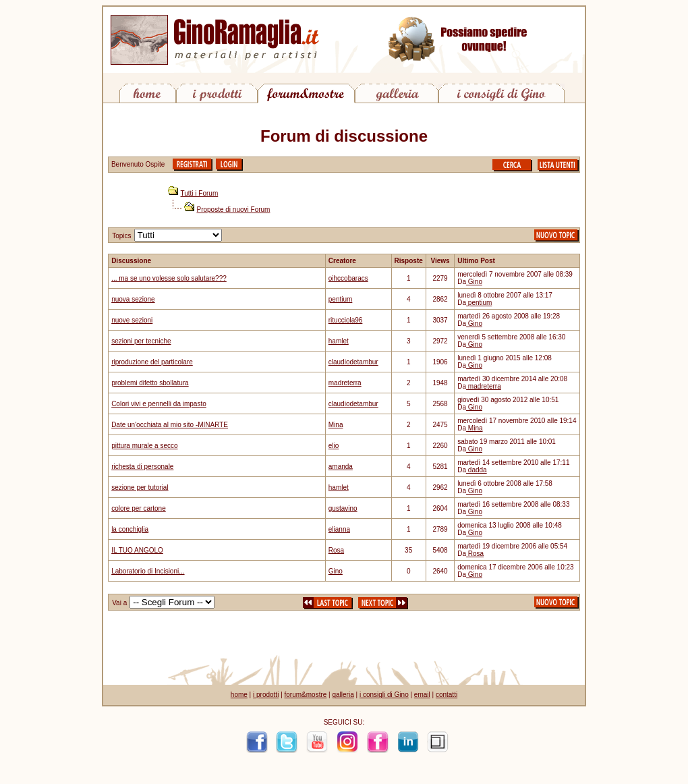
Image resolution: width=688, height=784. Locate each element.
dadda (477, 470)
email (422, 695)
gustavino (343, 508)
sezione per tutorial (140, 487)
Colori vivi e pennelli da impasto (159, 404)
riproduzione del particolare (152, 362)
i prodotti (266, 695)
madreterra (345, 383)
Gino (474, 282)
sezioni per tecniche (141, 341)
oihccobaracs (348, 278)
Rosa (336, 550)
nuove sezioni (132, 320)
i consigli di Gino (384, 695)
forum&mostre (306, 695)
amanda (341, 467)
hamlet (339, 341)
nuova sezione (133, 299)
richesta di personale (142, 467)
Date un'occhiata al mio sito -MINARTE (170, 425)
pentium (341, 299)
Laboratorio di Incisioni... (148, 571)
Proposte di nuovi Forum (234, 209)
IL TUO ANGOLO (137, 550)
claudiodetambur (353, 362)
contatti (447, 695)
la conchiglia (130, 529)
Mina (336, 425)
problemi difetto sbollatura (150, 383)
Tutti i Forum (200, 193)
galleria (343, 695)
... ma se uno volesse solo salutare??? (169, 278)
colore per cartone (139, 508)
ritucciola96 (346, 320)
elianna (339, 529)
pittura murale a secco (144, 446)
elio (334, 446)
